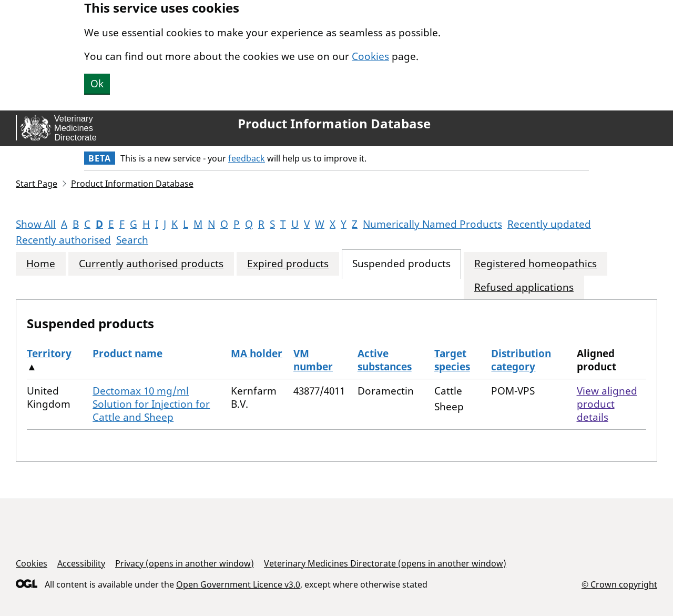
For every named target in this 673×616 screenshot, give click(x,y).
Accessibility (81, 563)
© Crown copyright (619, 584)
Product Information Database (334, 124)
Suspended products (401, 264)
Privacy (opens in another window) (185, 563)
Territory (49, 354)
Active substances (385, 360)
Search (132, 240)
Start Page (37, 184)
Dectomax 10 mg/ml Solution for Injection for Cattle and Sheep (151, 404)
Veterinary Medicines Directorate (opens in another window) (385, 563)
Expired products (288, 264)
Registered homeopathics (536, 264)
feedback (247, 158)
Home (41, 264)
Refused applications (524, 287)
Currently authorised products (151, 264)
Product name (128, 354)
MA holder (257, 354)
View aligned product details (607, 404)
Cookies (370, 56)
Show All (36, 224)
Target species (452, 360)
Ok (97, 84)
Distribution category (521, 360)
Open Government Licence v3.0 (238, 584)
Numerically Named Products (432, 224)
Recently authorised (63, 240)
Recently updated (549, 224)
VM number (313, 360)
